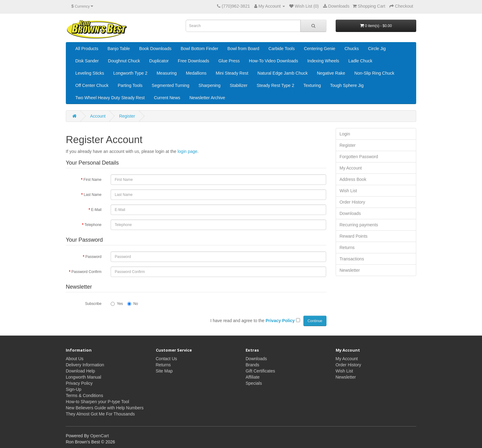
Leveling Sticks (90, 73)
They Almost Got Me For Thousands (100, 414)
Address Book (353, 179)
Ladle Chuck (360, 61)
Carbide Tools (281, 49)
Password (94, 257)
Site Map (164, 371)
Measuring (166, 73)
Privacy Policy (79, 383)
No (133, 304)
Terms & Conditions (84, 395)
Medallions (196, 73)
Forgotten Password (359, 157)
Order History (352, 202)
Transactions (352, 259)
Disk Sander (87, 61)
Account (98, 116)
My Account (351, 168)
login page (187, 151)
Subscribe (93, 304)
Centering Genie (320, 49)
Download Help (80, 371)
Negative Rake (331, 73)
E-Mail (96, 210)
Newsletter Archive (207, 98)
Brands (252, 365)
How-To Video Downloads (274, 61)
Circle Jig (377, 49)
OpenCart (99, 436)
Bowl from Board (243, 49)
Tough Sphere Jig (347, 85)
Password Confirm (86, 272)
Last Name (93, 195)
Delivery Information (85, 365)
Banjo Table (119, 49)
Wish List (348, 191)
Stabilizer (239, 85)
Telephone (93, 225)
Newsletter (350, 270)
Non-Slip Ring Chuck (374, 73)
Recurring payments (359, 225)
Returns (347, 247)
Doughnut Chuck (124, 61)
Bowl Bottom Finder (200, 49)
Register (127, 116)
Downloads (350, 213)
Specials (254, 383)
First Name (93, 180)
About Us (75, 359)
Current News (167, 98)
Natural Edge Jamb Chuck (283, 73)
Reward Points (354, 236)
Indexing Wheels (323, 61)
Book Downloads (155, 49)
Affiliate (253, 377)
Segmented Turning (171, 85)
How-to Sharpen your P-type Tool (97, 402)
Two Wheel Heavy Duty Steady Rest (110, 98)
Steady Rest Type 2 (275, 85)
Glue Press (229, 61)
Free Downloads (194, 61)
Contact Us (166, 359)
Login (345, 134)
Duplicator (159, 61)
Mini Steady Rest (232, 73)
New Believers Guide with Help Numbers (105, 408)
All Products (87, 49)
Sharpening (210, 85)
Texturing (312, 85)
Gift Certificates (260, 371)
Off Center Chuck (92, 85)
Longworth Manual (83, 377)
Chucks (352, 49)
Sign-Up (74, 389)
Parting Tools (130, 85)
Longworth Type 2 (130, 73)
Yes (117, 304)
